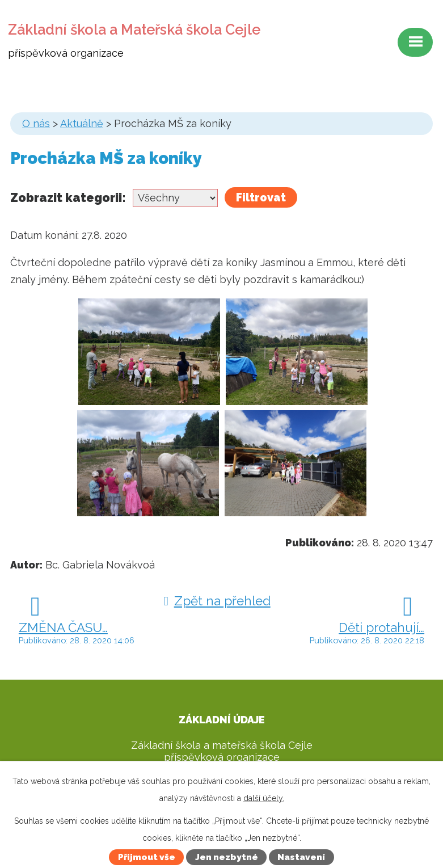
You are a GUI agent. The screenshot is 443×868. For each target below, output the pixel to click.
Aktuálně (82, 123)
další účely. (264, 798)
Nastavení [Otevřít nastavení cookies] (301, 857)
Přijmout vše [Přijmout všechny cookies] (147, 857)
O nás (36, 123)
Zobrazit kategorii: (68, 197)
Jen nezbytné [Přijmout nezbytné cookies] (227, 857)
